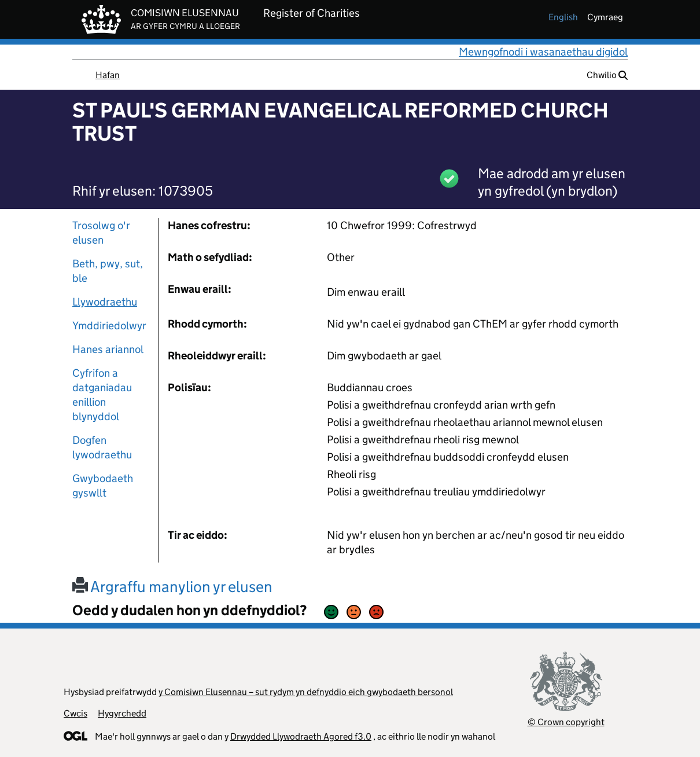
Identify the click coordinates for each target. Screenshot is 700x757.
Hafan (108, 75)
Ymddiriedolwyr (109, 326)
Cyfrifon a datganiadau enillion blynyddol (102, 395)
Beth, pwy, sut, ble (108, 271)
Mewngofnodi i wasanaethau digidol (543, 52)
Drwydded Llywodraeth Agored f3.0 (301, 736)
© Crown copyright (566, 722)
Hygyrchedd (122, 713)
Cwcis (75, 713)
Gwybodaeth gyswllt (103, 486)
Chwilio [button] (607, 75)
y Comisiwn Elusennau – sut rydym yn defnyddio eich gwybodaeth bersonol (306, 692)
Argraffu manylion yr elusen (172, 587)
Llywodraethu (105, 302)
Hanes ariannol (108, 349)
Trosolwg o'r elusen (101, 233)
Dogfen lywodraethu (102, 447)
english (563, 17)
